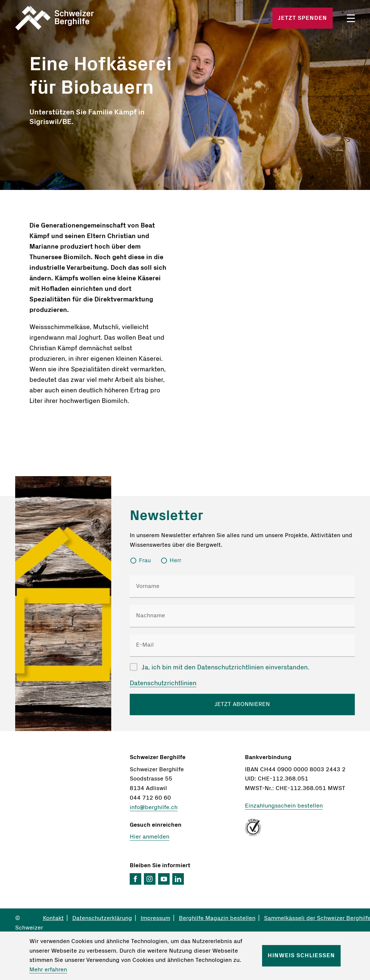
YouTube (164, 879)
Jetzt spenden (303, 18)
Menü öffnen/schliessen (351, 18)
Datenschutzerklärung (102, 918)
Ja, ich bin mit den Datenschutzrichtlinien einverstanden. (225, 667)
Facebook (135, 879)
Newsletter (167, 516)
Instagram (150, 879)
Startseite (70, 18)
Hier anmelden (150, 837)
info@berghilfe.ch (154, 808)
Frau (145, 561)
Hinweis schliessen (301, 956)
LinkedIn (178, 879)
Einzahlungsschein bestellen (284, 806)
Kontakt (53, 918)
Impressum (155, 918)
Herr (175, 561)
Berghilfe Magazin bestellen (217, 918)
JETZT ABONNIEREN (242, 704)
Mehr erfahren (48, 970)
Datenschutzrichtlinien (163, 683)
